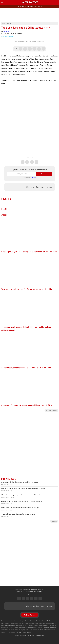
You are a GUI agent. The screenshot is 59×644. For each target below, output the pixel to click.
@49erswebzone (8, 36)
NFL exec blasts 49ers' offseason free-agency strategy (18, 514)
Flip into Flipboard (34, 49)
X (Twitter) (19, 599)
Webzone (30, 2)
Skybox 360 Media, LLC (37, 590)
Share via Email (44, 49)
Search (53, 2)
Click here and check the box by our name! (40, 187)
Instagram (36, 161)
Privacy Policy (31, 635)
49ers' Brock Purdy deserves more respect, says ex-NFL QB (20, 508)
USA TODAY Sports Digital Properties (32, 592)
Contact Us (23, 635)
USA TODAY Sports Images (23, 632)
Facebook (27, 161)
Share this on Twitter (21, 49)
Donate (17, 635)
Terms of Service (40, 635)
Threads (32, 161)
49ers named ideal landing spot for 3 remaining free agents (19, 482)
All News (54, 521)
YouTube (40, 599)
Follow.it (33, 178)
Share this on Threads (30, 49)
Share (57, 2)
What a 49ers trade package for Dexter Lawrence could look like (21, 495)
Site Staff (6, 32)
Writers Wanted (29, 615)
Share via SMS (39, 49)
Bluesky (36, 599)
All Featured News (51, 410)
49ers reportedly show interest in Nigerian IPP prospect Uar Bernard (22, 501)
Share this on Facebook (25, 49)
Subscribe (44, 174)
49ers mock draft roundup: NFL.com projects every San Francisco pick (23, 488)
